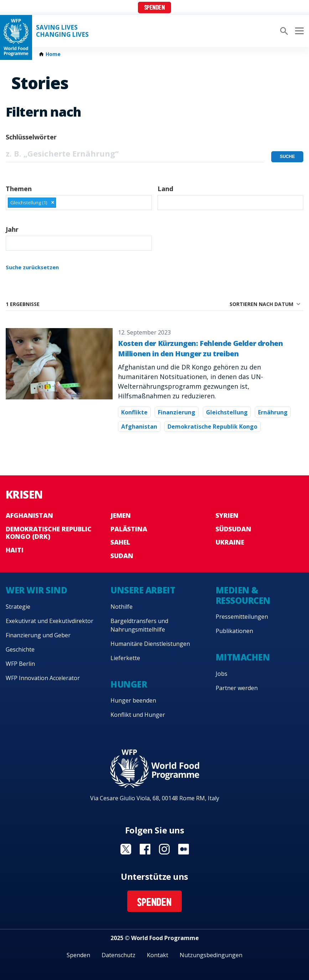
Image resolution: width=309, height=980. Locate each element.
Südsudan (233, 529)
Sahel (120, 542)
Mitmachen (243, 657)
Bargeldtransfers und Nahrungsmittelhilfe (139, 625)
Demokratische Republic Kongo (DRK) (49, 533)
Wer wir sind (36, 590)
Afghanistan (139, 427)
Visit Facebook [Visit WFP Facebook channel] (145, 849)
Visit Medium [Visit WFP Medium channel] (184, 849)
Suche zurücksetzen (32, 267)
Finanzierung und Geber (38, 635)
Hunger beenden (133, 700)
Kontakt (158, 955)
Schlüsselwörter (31, 137)
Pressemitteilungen (242, 617)
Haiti (15, 550)
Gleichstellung (227, 412)
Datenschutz (119, 955)
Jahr (12, 229)
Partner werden (237, 688)
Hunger (129, 684)
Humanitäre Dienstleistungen (150, 644)
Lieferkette (125, 658)
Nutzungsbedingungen (211, 955)
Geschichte (20, 649)
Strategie (18, 607)
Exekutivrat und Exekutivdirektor (50, 621)
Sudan (122, 556)
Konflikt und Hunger (138, 715)
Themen (19, 189)
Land (165, 189)
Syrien (227, 515)
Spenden (155, 8)
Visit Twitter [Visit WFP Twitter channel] (126, 849)
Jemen (121, 515)
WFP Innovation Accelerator (43, 678)
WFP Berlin (20, 664)
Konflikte (134, 412)
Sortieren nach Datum (261, 304)
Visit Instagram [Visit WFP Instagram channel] (164, 849)
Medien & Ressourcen (243, 595)
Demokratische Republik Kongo (212, 427)
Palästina (129, 529)
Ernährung (273, 412)
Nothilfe (122, 607)
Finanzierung (177, 412)
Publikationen (234, 631)
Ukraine (230, 542)
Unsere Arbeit (143, 590)
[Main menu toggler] (298, 31)
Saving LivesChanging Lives (62, 31)
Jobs (222, 674)
